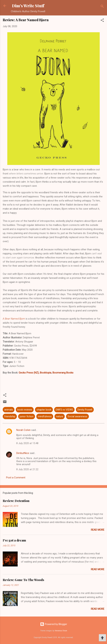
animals (9, 410)
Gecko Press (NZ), (29, 373)
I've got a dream (14, 540)
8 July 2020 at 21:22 (27, 469)
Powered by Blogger (54, 624)
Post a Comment (16, 478)
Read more (98, 530)
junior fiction (27, 416)
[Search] (102, 7)
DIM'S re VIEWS (64, 410)
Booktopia (45, 373)
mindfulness (45, 416)
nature (60, 416)
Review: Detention (16, 501)
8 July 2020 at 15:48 (27, 443)
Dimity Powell (85, 410)
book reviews (25, 410)
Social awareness (77, 416)
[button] (102, 21)
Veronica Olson (61, 631)
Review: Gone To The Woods (23, 580)
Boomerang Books (63, 373)
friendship (10, 416)
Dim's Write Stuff (28, 6)
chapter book (44, 410)
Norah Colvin (23, 430)
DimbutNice (23, 453)
